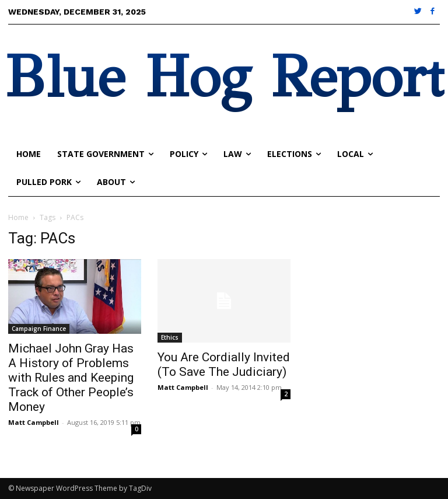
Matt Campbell (34, 422)
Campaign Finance (39, 329)
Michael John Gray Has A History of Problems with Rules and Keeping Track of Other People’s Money (71, 378)
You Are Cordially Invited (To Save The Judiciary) (224, 364)
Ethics (170, 337)
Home (18, 217)
